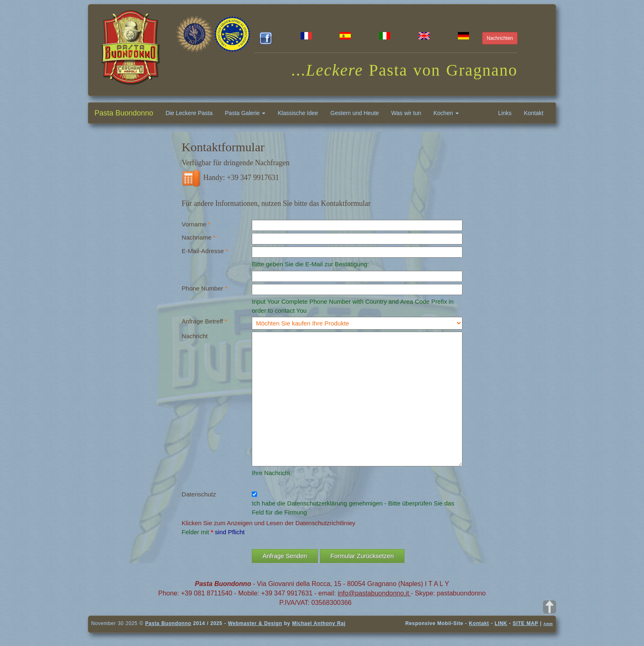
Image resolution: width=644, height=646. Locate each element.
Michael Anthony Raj (319, 623)
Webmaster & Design (255, 623)
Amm (548, 624)
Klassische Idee (298, 113)
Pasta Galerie (245, 113)
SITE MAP (525, 623)
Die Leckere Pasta (189, 113)
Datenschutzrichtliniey (325, 523)
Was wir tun (406, 113)
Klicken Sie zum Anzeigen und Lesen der (238, 523)
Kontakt (534, 113)
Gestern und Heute (354, 113)
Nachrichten (500, 38)
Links (505, 113)
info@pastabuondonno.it (374, 593)
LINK (501, 623)
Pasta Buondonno (124, 113)
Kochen (446, 113)
